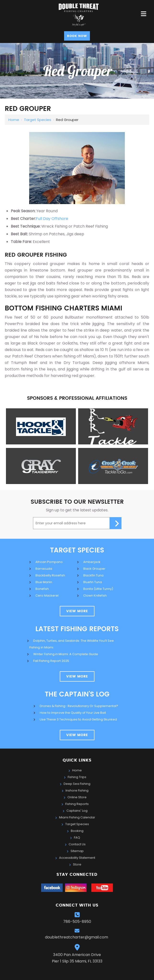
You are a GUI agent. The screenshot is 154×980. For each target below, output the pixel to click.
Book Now (77, 36)
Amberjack (92, 562)
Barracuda (44, 569)
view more (77, 611)
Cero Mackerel (47, 596)
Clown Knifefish (95, 596)
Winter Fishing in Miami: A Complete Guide (66, 654)
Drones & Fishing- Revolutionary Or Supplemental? (79, 706)
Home (14, 120)
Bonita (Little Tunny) (98, 589)
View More (77, 677)
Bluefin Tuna (93, 582)
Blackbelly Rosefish (50, 575)
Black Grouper (94, 569)
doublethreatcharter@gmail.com (77, 937)
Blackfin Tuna (93, 575)
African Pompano (49, 562)
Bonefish (42, 589)
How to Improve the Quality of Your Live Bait (73, 713)
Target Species (38, 120)
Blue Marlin (44, 582)
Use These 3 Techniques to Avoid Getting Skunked (78, 719)
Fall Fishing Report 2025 (51, 661)
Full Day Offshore (52, 219)
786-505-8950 (77, 922)
